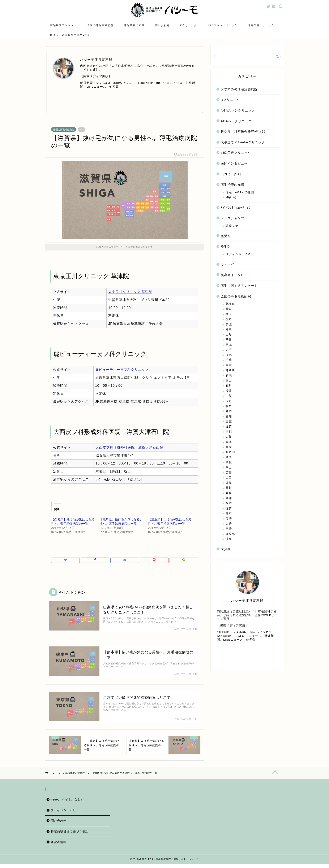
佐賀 (229, 509)
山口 (229, 478)
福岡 (229, 504)
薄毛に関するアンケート (239, 286)
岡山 (229, 468)
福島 (229, 330)
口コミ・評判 (231, 175)
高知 (229, 499)
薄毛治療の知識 (134, 25)
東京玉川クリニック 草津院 (130, 293)
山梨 (229, 396)
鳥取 (229, 458)
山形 (229, 335)
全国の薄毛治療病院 (100, 25)
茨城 (229, 325)
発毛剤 (226, 247)
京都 (229, 432)
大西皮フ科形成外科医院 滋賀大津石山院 (129, 448)
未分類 (226, 550)
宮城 (229, 345)
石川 (229, 386)
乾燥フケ (232, 226)
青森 (229, 310)
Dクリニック (189, 25)
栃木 (229, 320)
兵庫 (229, 443)
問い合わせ (162, 25)
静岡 (229, 412)
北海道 (230, 304)
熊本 (229, 514)
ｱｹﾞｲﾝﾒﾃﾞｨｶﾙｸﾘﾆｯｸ (236, 208)
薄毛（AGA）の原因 (240, 193)
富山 (229, 381)
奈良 (229, 448)
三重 (229, 422)
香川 (229, 488)
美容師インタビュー (236, 276)
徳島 (229, 483)
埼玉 (229, 315)
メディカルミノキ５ (240, 255)
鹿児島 (230, 535)
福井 (229, 391)
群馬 (229, 356)
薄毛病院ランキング (63, 25)
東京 (229, 366)
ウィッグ (227, 265)
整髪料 (226, 237)
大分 (229, 524)
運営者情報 (59, 846)
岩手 (229, 351)
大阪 (229, 437)
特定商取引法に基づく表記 (70, 835)
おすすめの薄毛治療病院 (239, 90)
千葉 (229, 361)
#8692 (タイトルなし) (66, 804)
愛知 (229, 417)
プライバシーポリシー (67, 814)
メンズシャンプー (234, 219)
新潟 (229, 376)
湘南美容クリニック (261, 25)
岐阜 (229, 407)
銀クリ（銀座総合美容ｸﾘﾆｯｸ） (70, 35)
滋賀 (229, 427)
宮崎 (229, 530)
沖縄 (229, 540)
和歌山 (230, 453)
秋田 (229, 340)
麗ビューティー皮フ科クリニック (122, 370)
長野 (229, 402)
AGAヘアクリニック (236, 122)
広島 (229, 473)
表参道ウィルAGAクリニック (243, 143)
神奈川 (230, 371)
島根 (229, 463)
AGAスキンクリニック (222, 25)
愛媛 (229, 494)
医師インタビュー (234, 164)
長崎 (229, 519)
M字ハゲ (232, 198)
